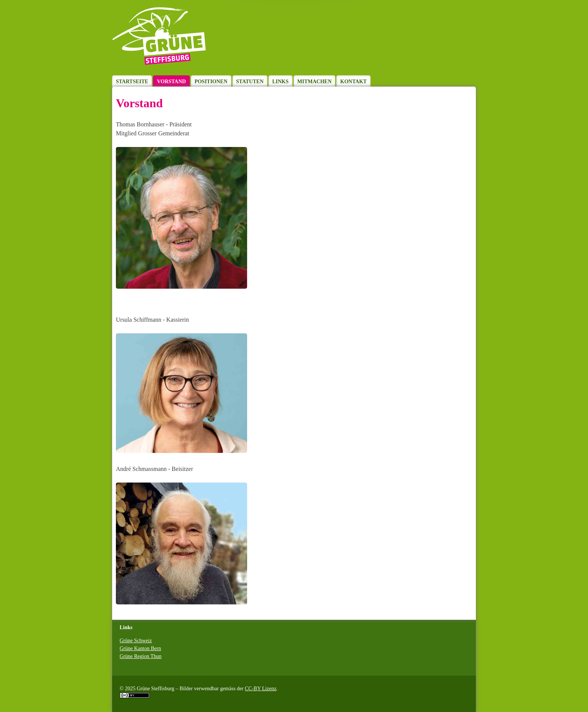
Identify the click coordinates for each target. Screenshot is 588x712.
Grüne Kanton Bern (140, 648)
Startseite (132, 82)
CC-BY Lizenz (261, 689)
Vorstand (171, 82)
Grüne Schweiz (136, 641)
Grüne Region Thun (141, 656)
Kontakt (353, 82)
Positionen (211, 82)
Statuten (250, 82)
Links (280, 82)
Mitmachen (315, 82)
